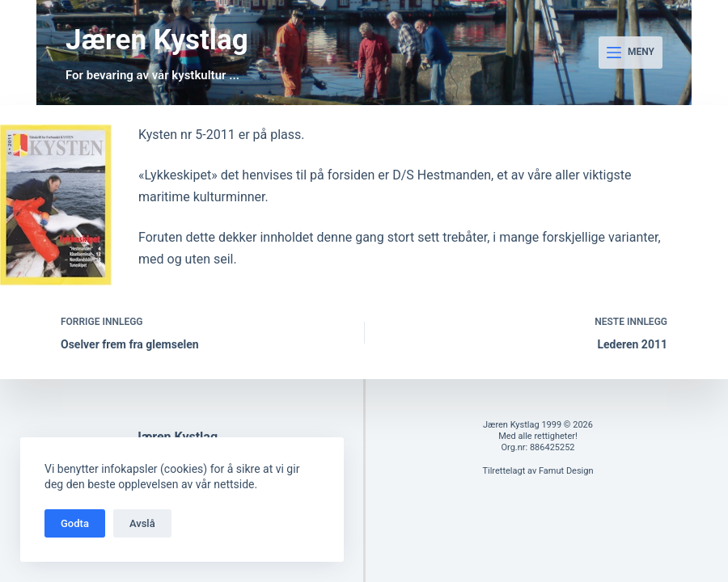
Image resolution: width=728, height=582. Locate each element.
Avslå (142, 523)
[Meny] (631, 53)
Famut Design (566, 471)
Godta (75, 523)
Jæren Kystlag (157, 40)
